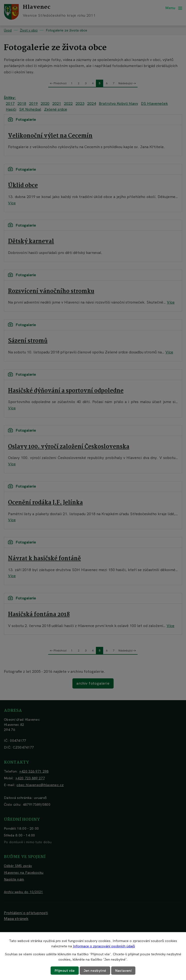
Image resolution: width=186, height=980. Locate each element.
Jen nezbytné (95, 971)
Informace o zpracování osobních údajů (104, 946)
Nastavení (123, 971)
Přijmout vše (65, 971)
